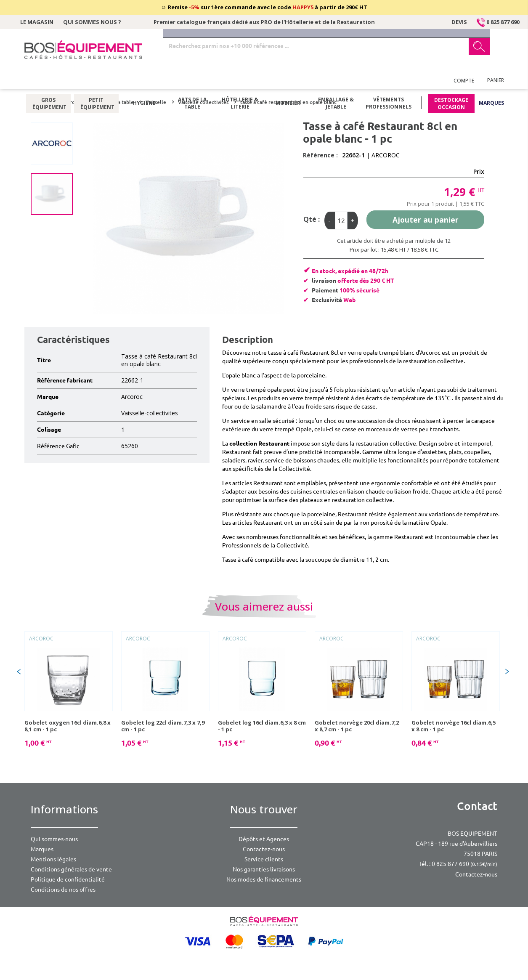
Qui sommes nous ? (92, 22)
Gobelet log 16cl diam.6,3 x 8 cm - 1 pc (262, 726)
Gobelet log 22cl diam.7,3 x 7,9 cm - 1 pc (163, 726)
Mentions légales (53, 859)
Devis (459, 22)
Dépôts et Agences (264, 839)
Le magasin (37, 22)
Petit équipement (96, 82)
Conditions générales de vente (71, 869)
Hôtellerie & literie (240, 82)
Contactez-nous (264, 849)
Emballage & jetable (336, 82)
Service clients (264, 859)
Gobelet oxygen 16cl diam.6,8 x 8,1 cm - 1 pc (68, 726)
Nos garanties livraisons (264, 869)
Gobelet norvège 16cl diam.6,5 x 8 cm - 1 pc (454, 726)
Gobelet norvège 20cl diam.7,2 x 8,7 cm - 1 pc (357, 726)
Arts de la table (192, 82)
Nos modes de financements (264, 879)
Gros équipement (48, 82)
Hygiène (144, 82)
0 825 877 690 (498, 22)
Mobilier (288, 82)
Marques (491, 82)
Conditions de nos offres (63, 890)
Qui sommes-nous (54, 839)
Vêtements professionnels (389, 82)
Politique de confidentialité (68, 879)
